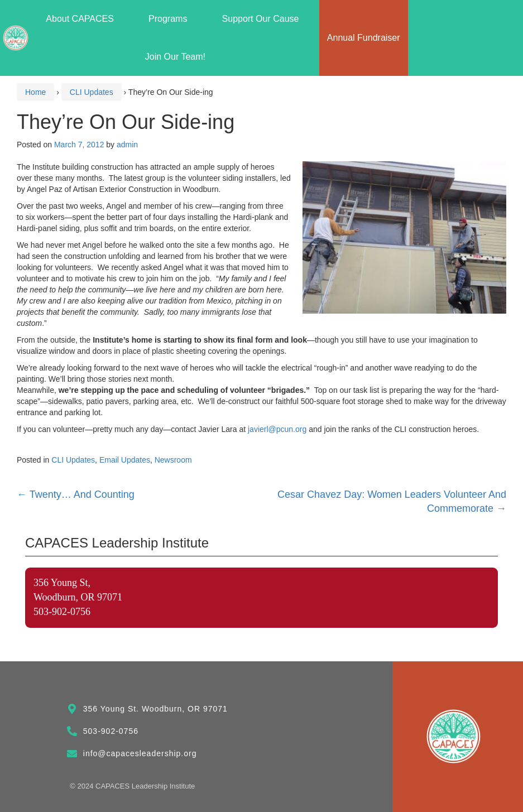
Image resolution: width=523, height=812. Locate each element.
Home (35, 92)
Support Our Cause (263, 19)
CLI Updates (92, 92)
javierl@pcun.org (277, 429)
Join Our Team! (175, 57)
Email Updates (125, 460)
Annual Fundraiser (364, 38)
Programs (171, 19)
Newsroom (173, 460)
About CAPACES (83, 19)
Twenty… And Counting (76, 494)
